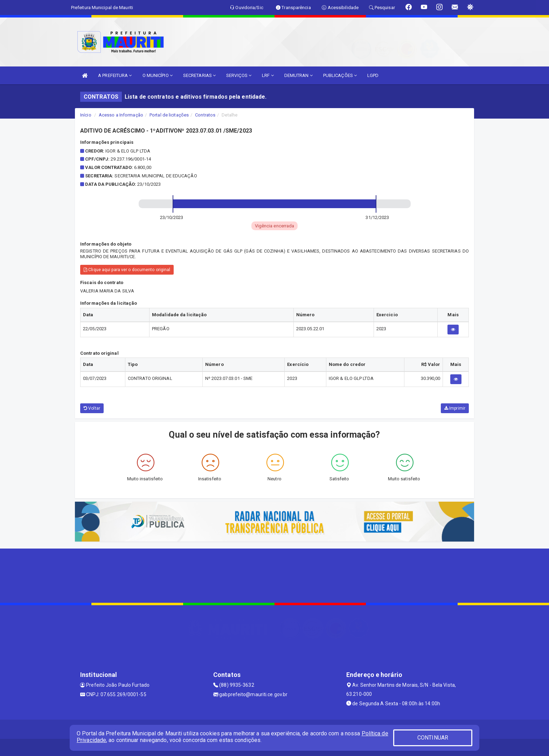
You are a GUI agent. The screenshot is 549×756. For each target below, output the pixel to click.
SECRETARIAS (199, 75)
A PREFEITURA (115, 75)
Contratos (205, 115)
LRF (268, 75)
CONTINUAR (433, 738)
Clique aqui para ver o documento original (127, 270)
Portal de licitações (169, 115)
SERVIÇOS (239, 75)
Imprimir (455, 408)
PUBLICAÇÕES (340, 75)
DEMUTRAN (298, 75)
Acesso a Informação (121, 115)
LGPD (373, 75)
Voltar (92, 408)
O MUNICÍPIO (158, 75)
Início (86, 115)
